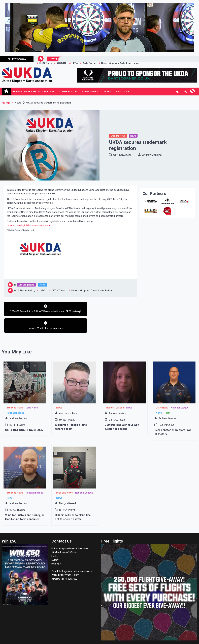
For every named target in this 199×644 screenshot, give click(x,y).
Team (167, 400)
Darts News (32, 395)
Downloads (89, 91)
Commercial (66, 91)
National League (15, 400)
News (133, 136)
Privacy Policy (71, 562)
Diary (108, 91)
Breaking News (118, 136)
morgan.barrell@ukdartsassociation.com (29, 225)
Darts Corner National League (32, 91)
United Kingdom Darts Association (92, 291)
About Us (121, 91)
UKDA (42, 291)
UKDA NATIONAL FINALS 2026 (24, 417)
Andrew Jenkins (152, 155)
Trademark (26, 291)
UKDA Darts (58, 291)
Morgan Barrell (68, 490)
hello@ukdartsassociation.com (76, 558)
